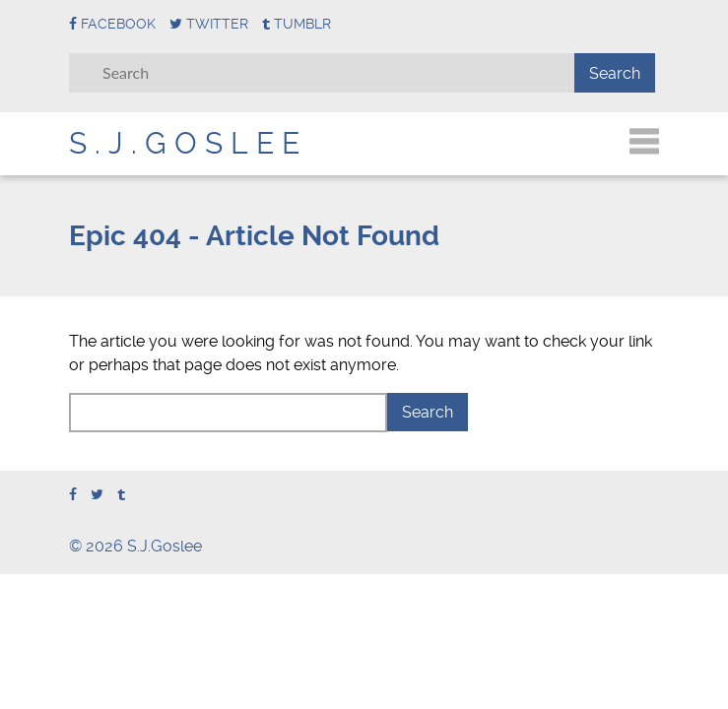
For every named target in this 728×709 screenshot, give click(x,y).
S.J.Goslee (188, 143)
